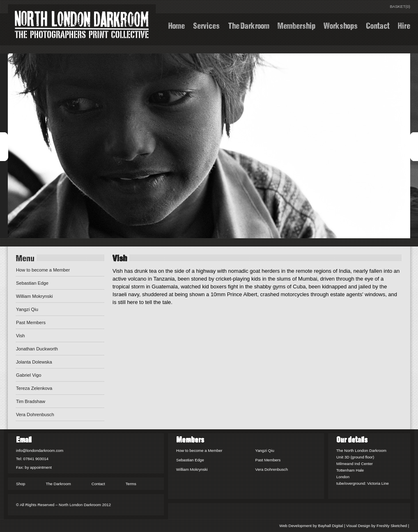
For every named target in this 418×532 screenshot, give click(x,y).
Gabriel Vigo (29, 375)
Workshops (341, 25)
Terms (131, 484)
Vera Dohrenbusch (35, 415)
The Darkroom (249, 25)
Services (206, 25)
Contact (378, 25)
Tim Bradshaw (31, 401)
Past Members (31, 322)
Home (177, 25)
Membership (296, 25)
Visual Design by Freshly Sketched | (378, 526)
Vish (21, 336)
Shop (21, 484)
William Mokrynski (34, 296)
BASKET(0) (400, 6)
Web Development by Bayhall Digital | (312, 526)
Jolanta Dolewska (34, 362)
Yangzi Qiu (27, 309)
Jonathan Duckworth (37, 349)
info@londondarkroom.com (40, 450)
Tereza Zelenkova (34, 388)
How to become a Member (43, 270)
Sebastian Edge (32, 283)
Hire (404, 25)
